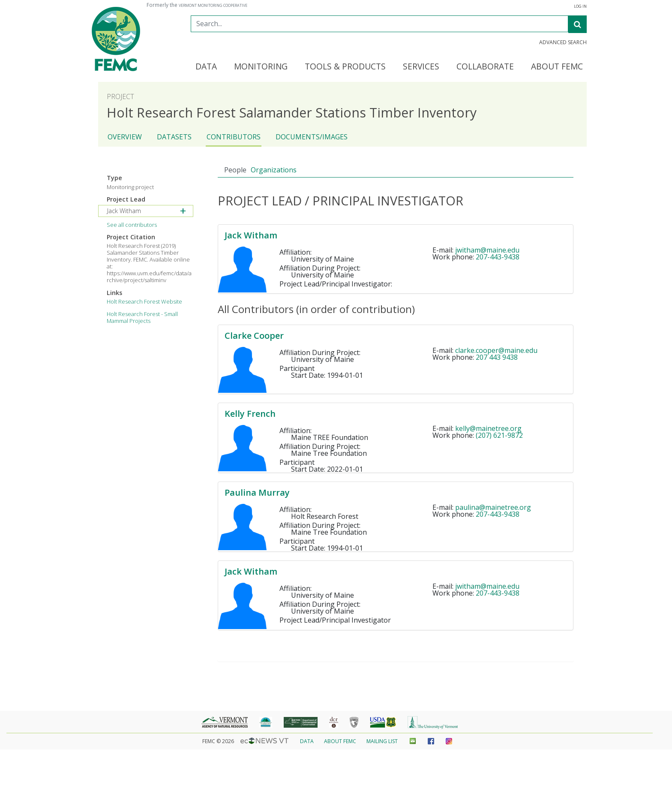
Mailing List (382, 741)
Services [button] (421, 67)
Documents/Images (312, 137)
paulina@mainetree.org (493, 507)
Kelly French (250, 414)
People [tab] (235, 170)
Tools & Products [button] (345, 67)
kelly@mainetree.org (488, 428)
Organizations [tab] (274, 170)
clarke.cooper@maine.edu (496, 350)
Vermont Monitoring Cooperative (213, 6)
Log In (580, 6)
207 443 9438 (497, 357)
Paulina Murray (257, 492)
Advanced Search (563, 42)
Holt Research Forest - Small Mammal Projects (142, 317)
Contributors (234, 137)
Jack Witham (251, 235)
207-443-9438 (498, 257)
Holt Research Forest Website (144, 301)
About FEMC (340, 741)
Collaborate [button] (485, 67)
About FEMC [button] (557, 67)
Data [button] (206, 67)
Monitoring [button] (261, 67)
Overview (125, 137)
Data (307, 741)
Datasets (174, 137)
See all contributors (132, 225)
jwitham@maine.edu (487, 250)
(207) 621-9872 (499, 435)
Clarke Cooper (254, 336)
